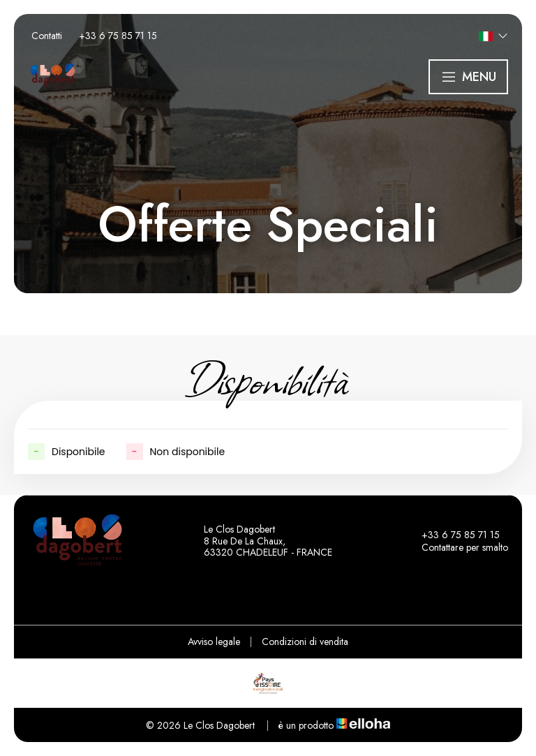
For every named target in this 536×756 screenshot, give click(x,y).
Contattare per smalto (457, 547)
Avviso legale (214, 642)
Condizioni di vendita (305, 642)
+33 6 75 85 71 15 (453, 535)
